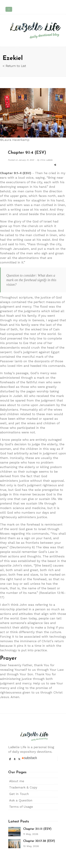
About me (17, 781)
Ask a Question (21, 800)
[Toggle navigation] (9, 9)
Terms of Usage (21, 807)
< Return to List (14, 66)
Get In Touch (19, 794)
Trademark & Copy (23, 787)
